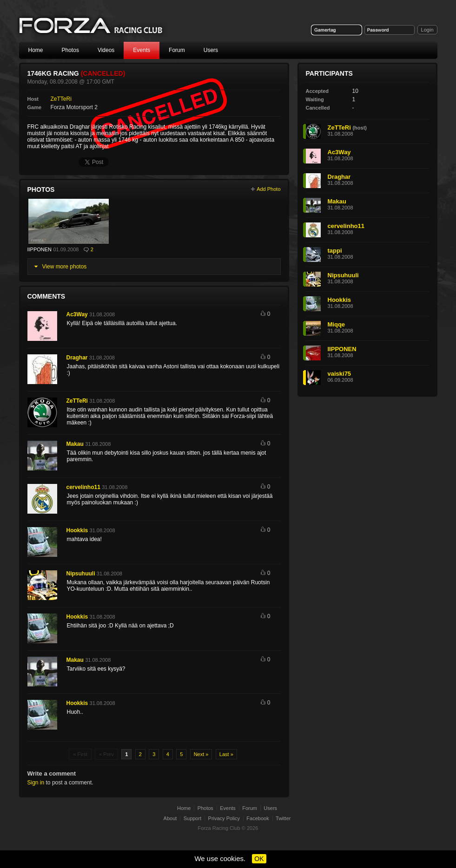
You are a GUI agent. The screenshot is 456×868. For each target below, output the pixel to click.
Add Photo (268, 189)
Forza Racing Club (92, 26)
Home (36, 50)
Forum (177, 50)
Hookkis (77, 530)
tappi (335, 251)
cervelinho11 (83, 487)
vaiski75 (340, 374)
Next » (201, 754)
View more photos (65, 267)
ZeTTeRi (61, 99)
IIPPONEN (40, 249)
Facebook (258, 818)
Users (211, 50)
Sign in (36, 783)
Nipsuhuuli (81, 574)
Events (142, 50)
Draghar (77, 358)
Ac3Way (77, 314)
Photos (70, 50)
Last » (226, 754)
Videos (106, 50)
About (170, 818)
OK (259, 859)
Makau (75, 444)
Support (193, 818)
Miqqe (337, 324)
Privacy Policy (224, 818)
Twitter (283, 818)
